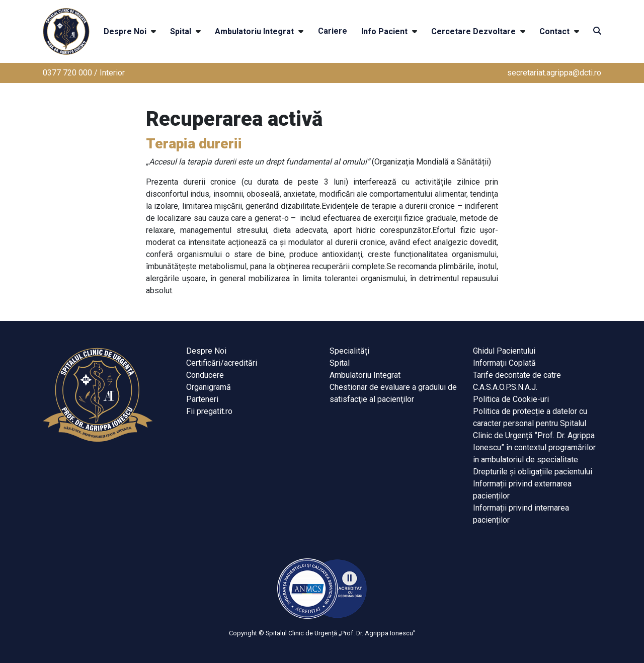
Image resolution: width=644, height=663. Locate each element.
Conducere (205, 375)
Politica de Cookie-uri (511, 399)
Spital (181, 31)
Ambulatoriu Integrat (254, 31)
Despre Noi (125, 31)
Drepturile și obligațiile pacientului (533, 472)
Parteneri (202, 399)
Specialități (349, 351)
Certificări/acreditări (222, 363)
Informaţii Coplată (504, 363)
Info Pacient (384, 31)
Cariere (333, 31)
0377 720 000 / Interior (84, 73)
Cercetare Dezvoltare (473, 31)
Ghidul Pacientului (504, 351)
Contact (554, 31)
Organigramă (209, 387)
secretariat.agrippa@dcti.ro (554, 73)
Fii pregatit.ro (209, 411)
